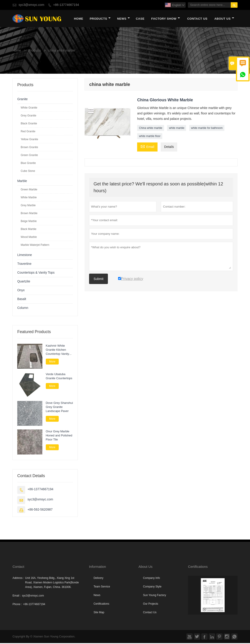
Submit (99, 280)
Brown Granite (29, 148)
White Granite (29, 109)
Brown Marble (29, 214)
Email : (17, 597)
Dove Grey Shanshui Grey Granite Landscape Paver (59, 408)
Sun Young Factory (154, 596)
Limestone (25, 256)
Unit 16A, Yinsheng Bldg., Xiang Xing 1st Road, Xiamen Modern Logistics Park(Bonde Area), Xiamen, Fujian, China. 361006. (52, 583)
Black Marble (28, 230)
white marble (177, 129)
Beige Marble (29, 222)
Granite (22, 100)
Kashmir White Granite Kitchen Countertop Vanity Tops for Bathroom (58, 351)
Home (79, 19)
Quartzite (24, 282)
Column (23, 309)
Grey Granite (28, 116)
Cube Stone (28, 172)
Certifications (101, 605)
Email (147, 147)
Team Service (102, 587)
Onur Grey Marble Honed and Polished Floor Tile (59, 437)
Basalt (22, 300)
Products (100, 19)
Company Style (152, 587)
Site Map (99, 613)
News (124, 19)
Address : (18, 579)
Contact (18, 567)
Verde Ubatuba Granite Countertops (59, 377)
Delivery (98, 579)
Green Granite (29, 156)
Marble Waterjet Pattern (35, 246)
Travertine (24, 265)
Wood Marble (29, 238)
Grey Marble (28, 206)
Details (169, 148)
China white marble (151, 129)
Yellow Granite (29, 140)
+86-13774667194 (66, 5)
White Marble (29, 198)
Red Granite (28, 132)
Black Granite (29, 124)
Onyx (21, 291)
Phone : (17, 605)
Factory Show (165, 19)
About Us (224, 19)
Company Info (152, 579)
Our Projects (151, 605)
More (52, 362)
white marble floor (150, 137)
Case (140, 19)
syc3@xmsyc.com (31, 5)
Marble (22, 182)
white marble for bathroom (207, 129)
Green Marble (29, 190)
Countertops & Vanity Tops (36, 273)
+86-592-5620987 (40, 510)
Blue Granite (28, 164)
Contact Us (197, 19)
